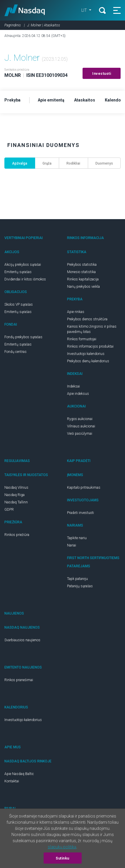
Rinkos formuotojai (82, 339)
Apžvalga (20, 163)
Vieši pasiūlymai (80, 434)
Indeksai (73, 386)
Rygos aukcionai (80, 419)
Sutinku (62, 858)
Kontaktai (12, 781)
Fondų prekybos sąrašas (23, 337)
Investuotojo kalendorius (86, 354)
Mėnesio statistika (81, 272)
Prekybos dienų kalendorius (88, 361)
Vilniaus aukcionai (81, 426)
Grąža (47, 163)
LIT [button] (85, 10)
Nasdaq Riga (14, 495)
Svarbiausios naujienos (22, 640)
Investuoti (102, 74)
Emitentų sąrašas (18, 272)
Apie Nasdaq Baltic (19, 774)
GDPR (9, 510)
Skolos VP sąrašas (19, 304)
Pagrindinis (13, 25)
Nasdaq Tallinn (16, 502)
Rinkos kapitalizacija (83, 279)
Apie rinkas (76, 312)
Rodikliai (73, 163)
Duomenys (104, 163)
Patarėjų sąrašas (80, 586)
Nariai (72, 545)
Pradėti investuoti (81, 513)
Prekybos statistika (82, 265)
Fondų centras (16, 352)
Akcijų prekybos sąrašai (23, 265)
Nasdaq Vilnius (16, 488)
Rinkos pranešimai (19, 680)
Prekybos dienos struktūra (87, 319)
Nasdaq (25, 10)
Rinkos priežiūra (17, 535)
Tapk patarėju (77, 579)
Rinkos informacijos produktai (90, 346)
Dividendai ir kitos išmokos (25, 279)
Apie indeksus (78, 394)
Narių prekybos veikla (83, 287)
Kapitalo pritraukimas (84, 488)
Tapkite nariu (77, 538)
